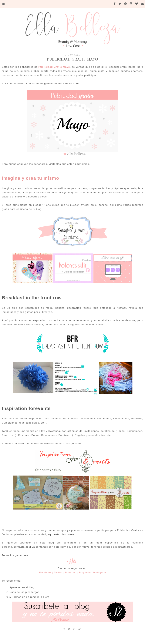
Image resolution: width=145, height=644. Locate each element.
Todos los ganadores (15, 555)
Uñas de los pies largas (24, 592)
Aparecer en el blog (22, 587)
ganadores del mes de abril (61, 83)
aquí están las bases (61, 534)
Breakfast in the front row (32, 298)
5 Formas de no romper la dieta (29, 597)
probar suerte (40, 71)
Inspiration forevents (26, 408)
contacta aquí (22, 547)
